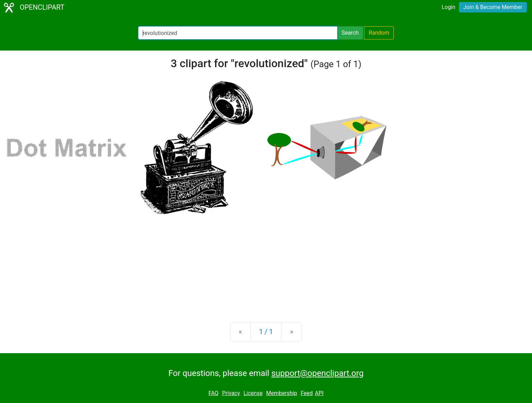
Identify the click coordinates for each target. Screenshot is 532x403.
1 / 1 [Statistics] (266, 332)
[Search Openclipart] (238, 33)
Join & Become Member (493, 7)
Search (350, 33)
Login (448, 7)
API (319, 393)
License (253, 393)
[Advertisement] (266, 262)
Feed (307, 393)
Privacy (231, 393)
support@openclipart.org (317, 373)
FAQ (214, 393)
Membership (281, 393)
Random (379, 33)
